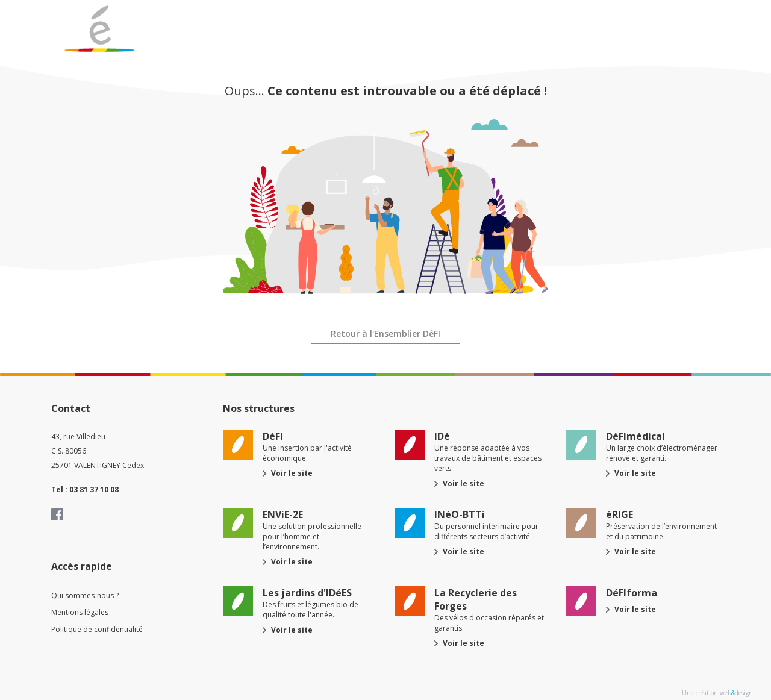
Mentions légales (80, 612)
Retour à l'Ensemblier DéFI (385, 333)
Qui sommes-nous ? (85, 595)
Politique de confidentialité (97, 629)
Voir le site (292, 473)
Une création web (707, 693)
